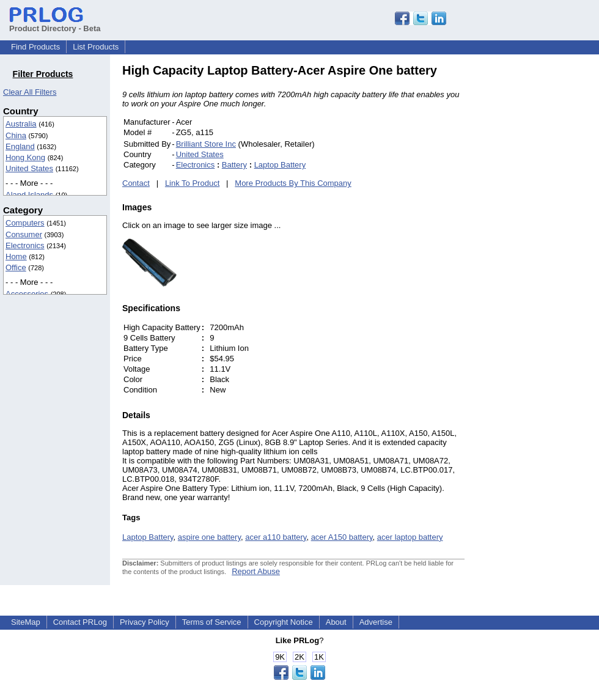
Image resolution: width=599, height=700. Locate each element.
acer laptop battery (410, 537)
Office (16, 267)
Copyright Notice (284, 622)
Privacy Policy (145, 622)
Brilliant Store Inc (206, 144)
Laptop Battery (280, 165)
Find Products (35, 47)
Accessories (27, 294)
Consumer (24, 234)
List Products (96, 47)
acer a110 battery (276, 537)
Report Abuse (256, 571)
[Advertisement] (547, 247)
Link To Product (192, 183)
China (16, 135)
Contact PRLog (80, 622)
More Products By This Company (293, 183)
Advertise (376, 622)
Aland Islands (29, 195)
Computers (25, 223)
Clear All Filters (30, 92)
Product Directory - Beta (55, 24)
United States (29, 168)
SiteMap (26, 622)
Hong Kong (25, 157)
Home (16, 256)
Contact (136, 183)
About (336, 622)
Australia (21, 124)
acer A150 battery (342, 537)
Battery (234, 165)
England (20, 146)
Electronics (25, 245)
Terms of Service (212, 622)
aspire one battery (209, 537)
